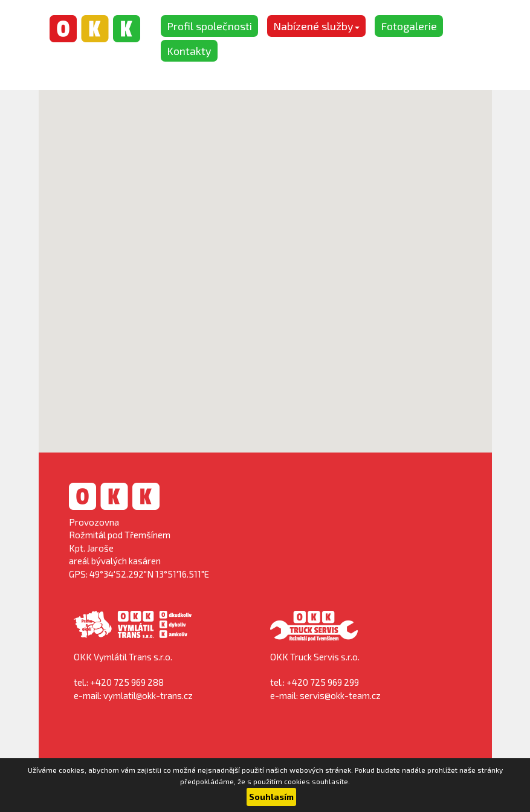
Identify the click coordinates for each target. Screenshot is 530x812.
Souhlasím (271, 797)
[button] (265, 260)
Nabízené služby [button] (316, 26)
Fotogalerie (409, 26)
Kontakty (189, 51)
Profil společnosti (209, 26)
